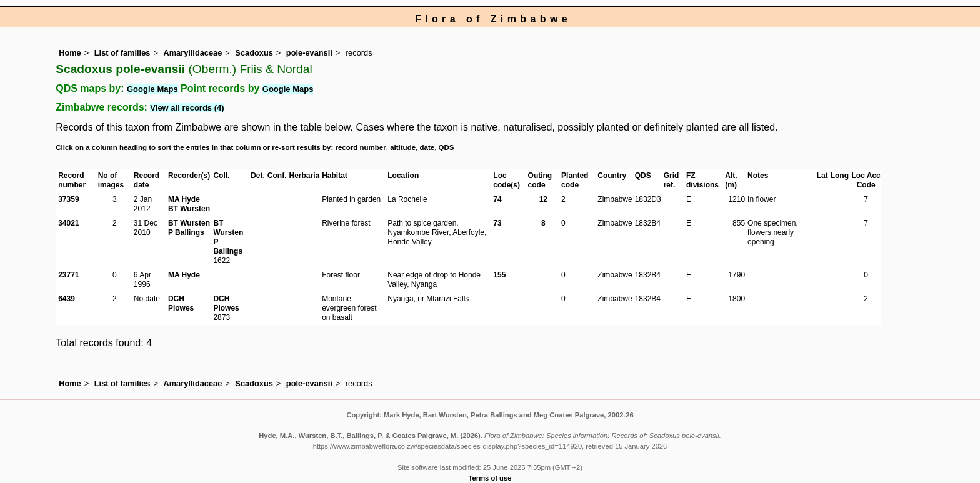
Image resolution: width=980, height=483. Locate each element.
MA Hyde (184, 199)
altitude (403, 147)
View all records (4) (187, 108)
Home (70, 53)
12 (543, 199)
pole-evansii (309, 53)
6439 (67, 299)
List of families (122, 53)
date (427, 147)
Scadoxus (254, 53)
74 (497, 199)
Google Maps (152, 89)
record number (360, 147)
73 (497, 223)
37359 (68, 199)
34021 (68, 223)
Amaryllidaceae (192, 53)
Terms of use (490, 478)
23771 (68, 275)
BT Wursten (189, 209)
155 (499, 275)
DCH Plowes (181, 303)
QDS (447, 147)
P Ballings (186, 232)
